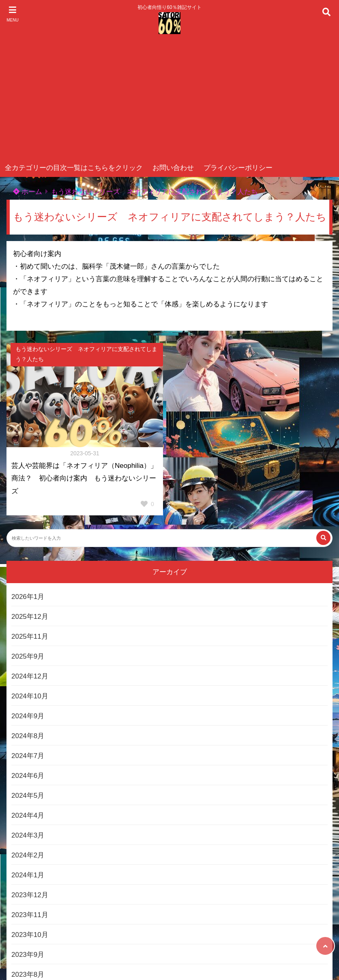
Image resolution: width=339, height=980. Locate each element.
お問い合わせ (173, 168)
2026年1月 (28, 597)
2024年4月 (28, 815)
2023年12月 (30, 895)
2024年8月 (28, 736)
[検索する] (323, 538)
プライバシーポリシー (238, 168)
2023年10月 (30, 935)
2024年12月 (30, 676)
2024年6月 (28, 776)
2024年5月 (28, 796)
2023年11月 (30, 915)
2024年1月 (28, 875)
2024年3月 (28, 835)
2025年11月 (30, 636)
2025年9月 (28, 656)
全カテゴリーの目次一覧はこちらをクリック (74, 168)
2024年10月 (30, 696)
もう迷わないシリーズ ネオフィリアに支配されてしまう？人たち (154, 192)
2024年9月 (28, 716)
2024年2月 (28, 855)
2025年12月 (30, 617)
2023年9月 (28, 955)
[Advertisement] (169, 98)
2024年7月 (28, 756)
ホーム (28, 192)
